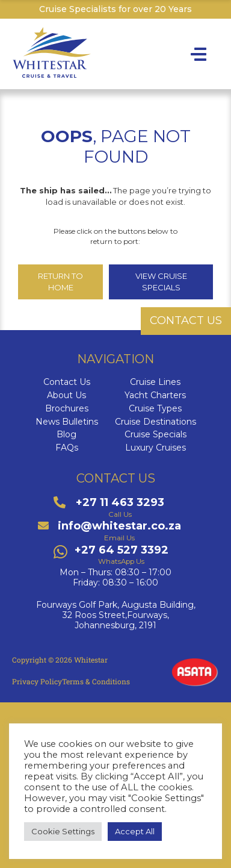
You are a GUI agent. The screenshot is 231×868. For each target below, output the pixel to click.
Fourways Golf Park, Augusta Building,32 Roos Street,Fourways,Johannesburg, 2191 (116, 615)
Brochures (67, 409)
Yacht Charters (155, 395)
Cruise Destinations (156, 422)
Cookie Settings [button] (63, 831)
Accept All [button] (135, 831)
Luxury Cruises (156, 448)
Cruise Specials (156, 435)
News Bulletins (67, 422)
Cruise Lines (155, 382)
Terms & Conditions (96, 681)
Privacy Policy (37, 681)
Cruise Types (155, 409)
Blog (66, 435)
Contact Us (67, 382)
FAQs (67, 448)
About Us (66, 395)
